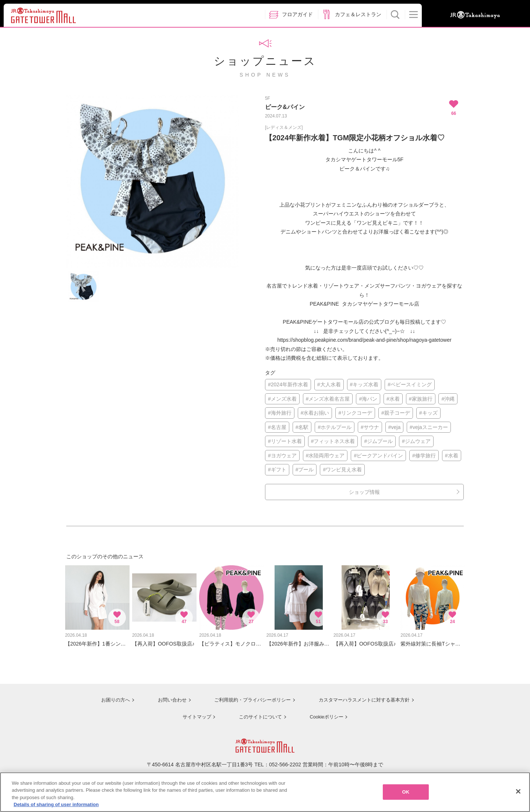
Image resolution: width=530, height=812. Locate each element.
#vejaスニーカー (429, 427)
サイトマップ (194, 712)
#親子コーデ (396, 413)
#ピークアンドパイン (378, 456)
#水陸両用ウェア (325, 456)
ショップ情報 (364, 492)
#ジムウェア (416, 441)
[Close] (518, 793)
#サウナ (370, 427)
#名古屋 (277, 427)
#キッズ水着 (364, 384)
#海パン (368, 399)
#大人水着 (329, 384)
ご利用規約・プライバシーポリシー (248, 696)
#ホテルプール (335, 427)
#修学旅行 (424, 456)
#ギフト (277, 470)
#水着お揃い (315, 413)
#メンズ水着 (282, 399)
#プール (305, 470)
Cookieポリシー (325, 712)
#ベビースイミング (410, 384)
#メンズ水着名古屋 (328, 399)
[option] (153, 181)
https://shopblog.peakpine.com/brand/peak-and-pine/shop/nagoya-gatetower (364, 340)
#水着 (393, 399)
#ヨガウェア (282, 456)
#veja (394, 427)
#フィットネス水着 (333, 441)
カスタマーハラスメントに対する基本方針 (363, 696)
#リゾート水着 (285, 441)
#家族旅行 (421, 399)
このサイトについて (258, 712)
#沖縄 (448, 399)
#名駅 (302, 427)
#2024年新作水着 (288, 384)
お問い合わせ (166, 696)
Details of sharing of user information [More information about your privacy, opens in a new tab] (56, 806)
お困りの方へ (109, 696)
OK (406, 793)
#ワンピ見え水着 (342, 470)
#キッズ (428, 413)
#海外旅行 (280, 413)
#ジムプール (378, 441)
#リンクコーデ (355, 413)
